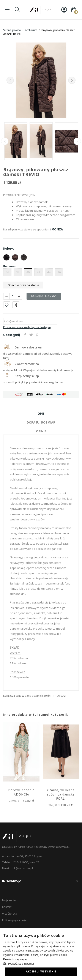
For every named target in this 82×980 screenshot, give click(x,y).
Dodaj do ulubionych (7, 305)
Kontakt (7, 907)
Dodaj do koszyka (44, 296)
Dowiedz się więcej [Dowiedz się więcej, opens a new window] (15, 959)
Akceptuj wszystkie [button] (41, 971)
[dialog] (41, 954)
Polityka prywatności (15, 920)
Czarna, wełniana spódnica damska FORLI (61, 794)
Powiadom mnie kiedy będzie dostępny (27, 327)
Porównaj (16, 305)
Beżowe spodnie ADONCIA (21, 792)
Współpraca (10, 914)
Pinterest (37, 335)
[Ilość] (13, 296)
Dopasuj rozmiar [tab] (41, 422)
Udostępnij (25, 335)
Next (72, 80)
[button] (41, 964)
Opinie (41, 431)
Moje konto (9, 900)
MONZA (57, 229)
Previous (10, 80)
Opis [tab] (41, 414)
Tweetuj (31, 335)
